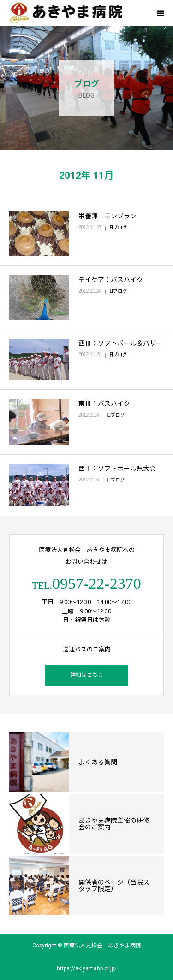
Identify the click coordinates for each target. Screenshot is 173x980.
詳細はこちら (87, 675)
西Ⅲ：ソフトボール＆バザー (120, 343)
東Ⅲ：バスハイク (104, 404)
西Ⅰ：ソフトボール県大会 (117, 469)
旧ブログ (118, 227)
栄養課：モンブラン (107, 216)
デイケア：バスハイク (111, 280)
